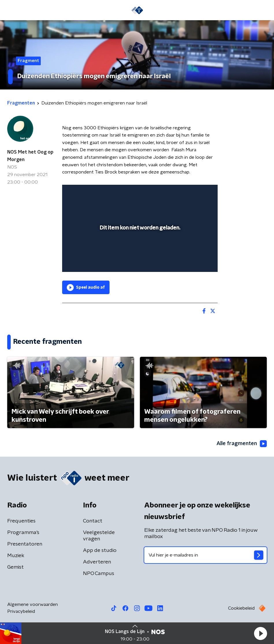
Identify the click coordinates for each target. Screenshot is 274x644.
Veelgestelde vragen (99, 536)
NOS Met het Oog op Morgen (30, 156)
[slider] (139, 262)
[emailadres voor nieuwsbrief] (206, 555)
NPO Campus (99, 574)
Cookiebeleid (241, 608)
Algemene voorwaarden (33, 604)
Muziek (16, 556)
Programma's (23, 533)
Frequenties (21, 521)
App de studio (100, 550)
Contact (93, 521)
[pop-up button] (186, 193)
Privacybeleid (21, 611)
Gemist (15, 567)
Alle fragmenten (242, 444)
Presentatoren (25, 544)
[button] (260, 633)
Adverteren (97, 562)
